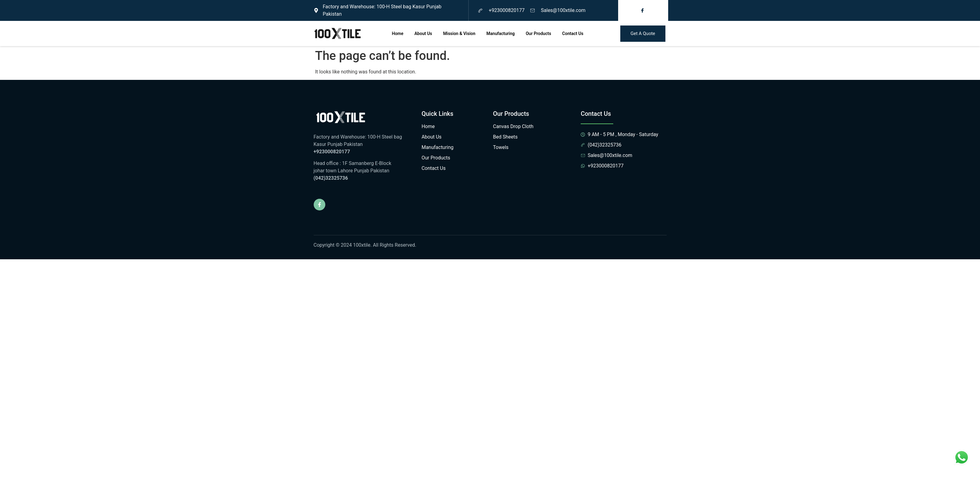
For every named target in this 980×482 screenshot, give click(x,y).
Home (398, 33)
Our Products (538, 33)
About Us (423, 33)
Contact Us (573, 33)
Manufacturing (501, 33)
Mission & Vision (459, 33)
